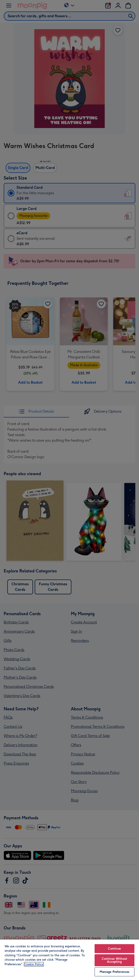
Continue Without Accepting (114, 960)
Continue (114, 949)
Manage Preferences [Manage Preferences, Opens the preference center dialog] (114, 972)
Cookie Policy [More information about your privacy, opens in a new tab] (34, 964)
